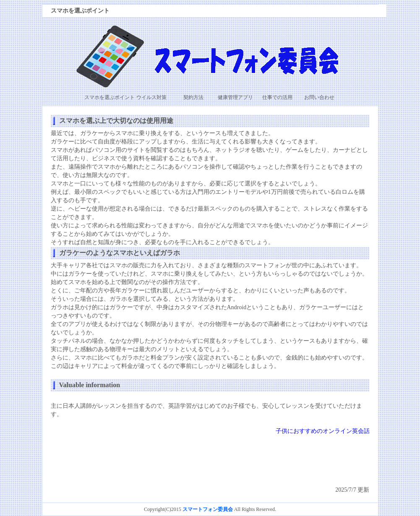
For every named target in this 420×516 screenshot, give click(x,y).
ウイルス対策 (151, 97)
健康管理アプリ (235, 97)
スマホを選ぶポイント (110, 97)
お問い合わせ (319, 97)
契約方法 (193, 97)
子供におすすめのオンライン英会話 (323, 431)
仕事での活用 (277, 97)
